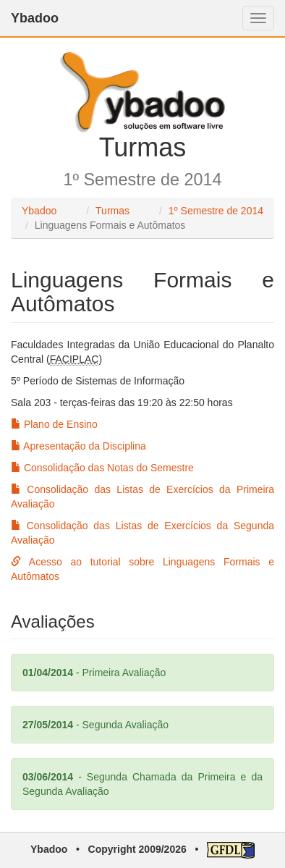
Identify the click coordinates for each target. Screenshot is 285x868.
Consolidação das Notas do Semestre (102, 468)
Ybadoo (35, 18)
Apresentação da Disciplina (78, 446)
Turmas (112, 211)
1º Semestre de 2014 (216, 211)
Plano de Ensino (54, 424)
